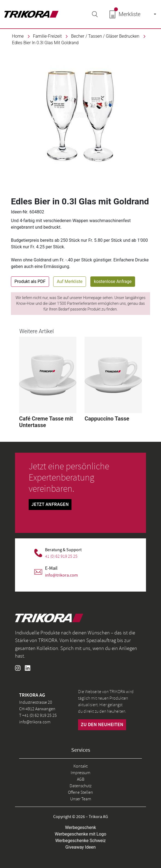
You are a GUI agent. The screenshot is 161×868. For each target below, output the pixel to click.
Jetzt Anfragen (50, 505)
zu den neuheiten (102, 725)
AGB (81, 779)
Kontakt (80, 766)
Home (18, 36)
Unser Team (81, 799)
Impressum (80, 773)
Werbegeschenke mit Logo (81, 834)
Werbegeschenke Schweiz (81, 841)
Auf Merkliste (70, 281)
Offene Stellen (80, 792)
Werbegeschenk (80, 827)
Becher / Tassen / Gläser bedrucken (105, 36)
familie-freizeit (47, 36)
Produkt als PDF (30, 281)
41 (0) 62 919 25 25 (61, 556)
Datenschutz (80, 786)
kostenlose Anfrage (113, 281)
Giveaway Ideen (81, 847)
